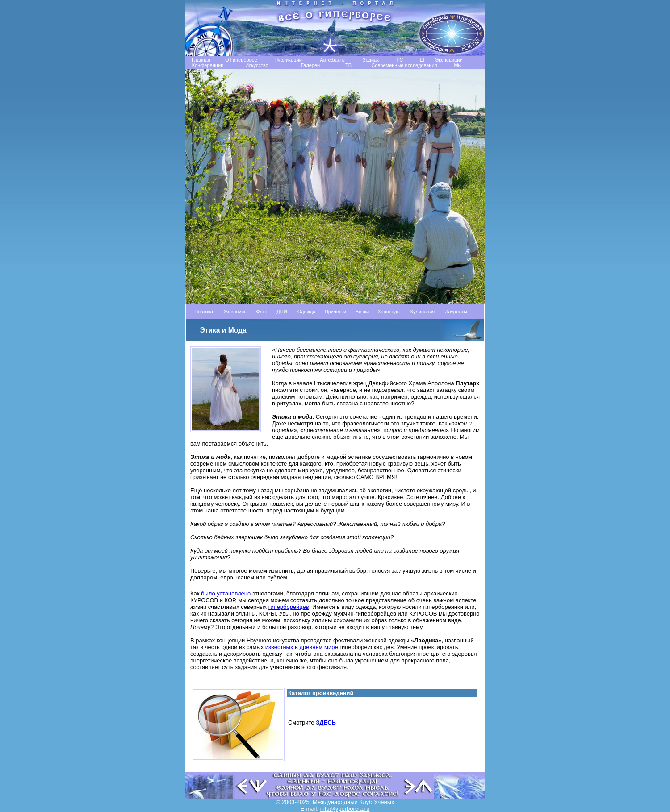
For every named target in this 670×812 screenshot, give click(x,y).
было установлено (226, 593)
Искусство (257, 65)
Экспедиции (449, 60)
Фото (262, 312)
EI (422, 60)
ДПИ (282, 312)
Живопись (235, 312)
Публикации (288, 60)
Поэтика (204, 312)
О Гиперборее (241, 60)
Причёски (335, 312)
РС (400, 60)
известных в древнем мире (302, 647)
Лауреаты (456, 312)
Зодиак (371, 60)
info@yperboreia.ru (345, 809)
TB (348, 65)
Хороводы (389, 312)
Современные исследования (404, 65)
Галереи (310, 65)
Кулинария (423, 312)
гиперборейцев (289, 607)
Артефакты (333, 60)
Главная (201, 60)
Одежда (307, 312)
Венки (362, 312)
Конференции (208, 65)
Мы (458, 65)
